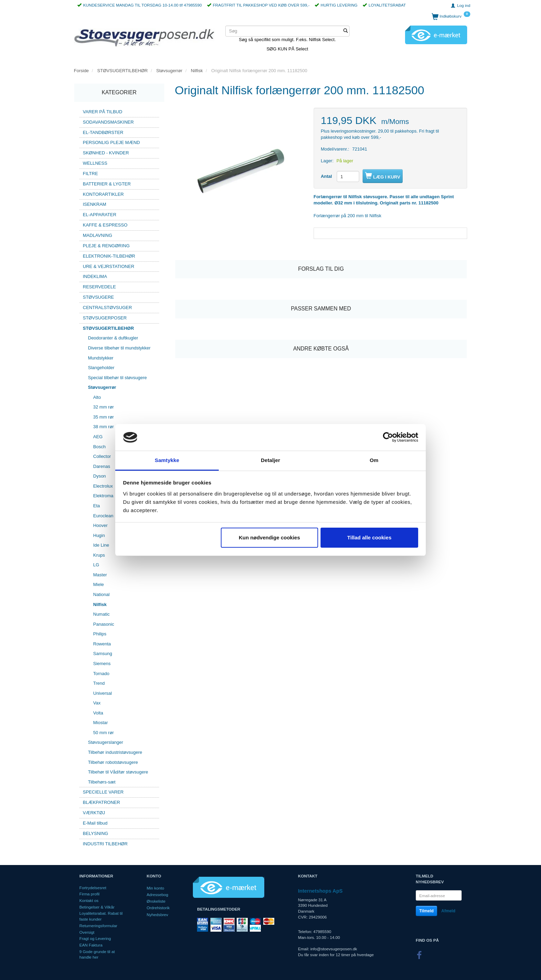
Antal (327, 176)
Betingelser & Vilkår (97, 907)
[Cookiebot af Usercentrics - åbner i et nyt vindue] (388, 438)
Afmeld (448, 911)
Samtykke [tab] (167, 460)
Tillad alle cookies (369, 537)
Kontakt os (89, 900)
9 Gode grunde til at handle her (97, 954)
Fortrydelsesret (93, 888)
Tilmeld (426, 911)
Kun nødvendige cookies (269, 537)
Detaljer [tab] (270, 460)
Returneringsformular (98, 926)
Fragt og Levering (95, 938)
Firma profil (89, 894)
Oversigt (87, 932)
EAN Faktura (91, 945)
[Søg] (346, 31)
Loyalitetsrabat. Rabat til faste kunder (101, 916)
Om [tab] (374, 460)
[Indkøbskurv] (451, 16)
